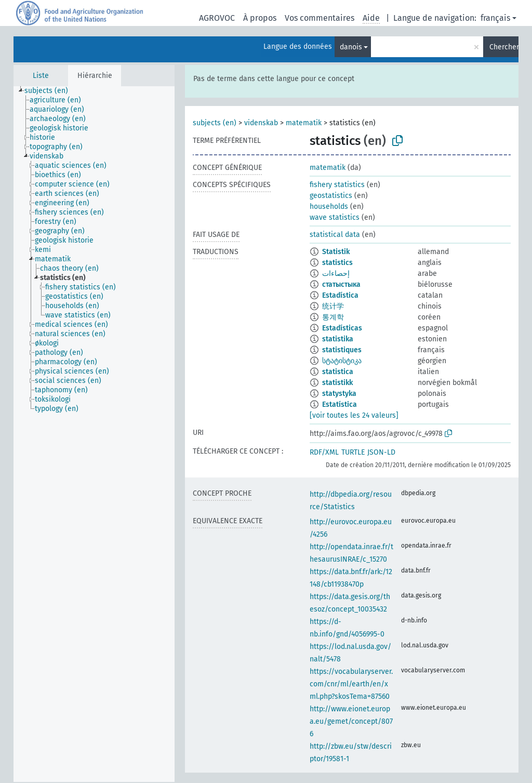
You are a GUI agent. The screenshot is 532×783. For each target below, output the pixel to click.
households (329, 207)
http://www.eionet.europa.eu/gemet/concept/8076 (351, 721)
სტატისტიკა (342, 361)
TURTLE (353, 452)
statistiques (342, 350)
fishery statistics (337, 185)
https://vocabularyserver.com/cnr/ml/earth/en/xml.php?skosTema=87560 (351, 684)
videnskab (261, 123)
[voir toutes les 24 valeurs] (354, 415)
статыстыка (341, 284)
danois (351, 47)
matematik (304, 123)
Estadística (340, 295)
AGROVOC (217, 18)
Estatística (340, 404)
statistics (337, 263)
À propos (260, 18)
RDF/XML (324, 452)
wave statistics (335, 217)
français (495, 18)
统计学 (333, 306)
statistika (338, 339)
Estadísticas (342, 328)
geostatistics (331, 196)
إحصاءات (336, 274)
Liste (41, 76)
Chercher (504, 47)
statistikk (337, 383)
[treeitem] (51, 91)
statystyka (339, 394)
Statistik (336, 252)
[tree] (94, 434)
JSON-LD (381, 452)
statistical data (335, 235)
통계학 (333, 317)
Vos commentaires (320, 18)
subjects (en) (215, 123)
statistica (338, 372)
